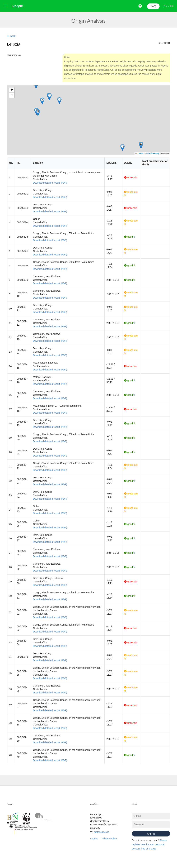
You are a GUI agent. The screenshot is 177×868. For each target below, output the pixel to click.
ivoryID (17, 6)
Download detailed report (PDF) (50, 183)
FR (172, 6)
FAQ (153, 6)
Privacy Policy (109, 839)
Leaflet (139, 153)
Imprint (94, 839)
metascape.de (101, 832)
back (11, 36)
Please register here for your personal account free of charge (149, 844)
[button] (50, 97)
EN (166, 6)
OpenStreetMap (153, 153)
